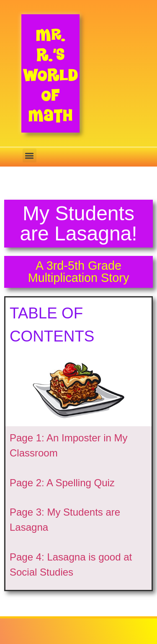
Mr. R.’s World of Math (50, 75)
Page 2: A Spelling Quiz (62, 483)
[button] (30, 155)
